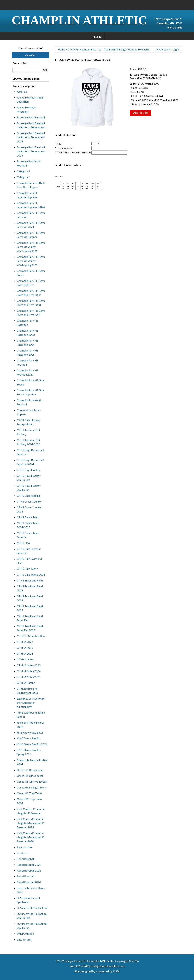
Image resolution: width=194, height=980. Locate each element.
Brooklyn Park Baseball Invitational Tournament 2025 (31, 151)
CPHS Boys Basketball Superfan (30, 452)
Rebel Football (25, 876)
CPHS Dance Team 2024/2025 (28, 525)
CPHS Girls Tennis (28, 569)
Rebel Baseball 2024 (29, 865)
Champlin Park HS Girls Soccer (31, 382)
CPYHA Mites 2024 (29, 671)
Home (97, 36)
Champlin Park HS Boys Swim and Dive (31, 283)
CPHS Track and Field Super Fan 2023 (30, 628)
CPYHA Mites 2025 (29, 677)
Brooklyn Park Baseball (31, 117)
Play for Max (24, 847)
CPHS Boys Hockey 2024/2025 (29, 488)
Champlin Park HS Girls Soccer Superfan (31, 392)
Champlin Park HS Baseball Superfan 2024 (31, 205)
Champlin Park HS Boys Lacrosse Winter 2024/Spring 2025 (31, 261)
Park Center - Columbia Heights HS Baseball (31, 811)
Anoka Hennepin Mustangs (27, 109)
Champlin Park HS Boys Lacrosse (31, 215)
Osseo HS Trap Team (29, 793)
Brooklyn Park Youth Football (29, 163)
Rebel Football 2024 (29, 882)
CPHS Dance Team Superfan (28, 535)
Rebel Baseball (26, 859)
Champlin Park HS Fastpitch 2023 (28, 333)
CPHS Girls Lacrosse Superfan (29, 551)
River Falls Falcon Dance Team (31, 890)
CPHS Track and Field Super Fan (30, 618)
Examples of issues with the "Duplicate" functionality (31, 703)
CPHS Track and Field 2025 (30, 608)
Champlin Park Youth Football (29, 402)
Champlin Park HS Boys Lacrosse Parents (31, 235)
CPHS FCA (23, 543)
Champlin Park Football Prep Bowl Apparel (31, 185)
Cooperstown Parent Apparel (29, 412)
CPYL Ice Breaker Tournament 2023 (27, 691)
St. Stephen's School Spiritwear (28, 900)
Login (176, 49)
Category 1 (23, 171)
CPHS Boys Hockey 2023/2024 (29, 478)
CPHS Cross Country (29, 501)
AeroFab (22, 92)
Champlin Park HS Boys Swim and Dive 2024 (31, 313)
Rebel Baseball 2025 (29, 870)
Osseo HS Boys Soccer (30, 770)
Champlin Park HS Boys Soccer (31, 273)
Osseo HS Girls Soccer (30, 776)
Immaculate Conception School (31, 715)
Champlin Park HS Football (28, 362)
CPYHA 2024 (25, 653)
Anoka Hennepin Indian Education (30, 99)
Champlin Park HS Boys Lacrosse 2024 (31, 225)
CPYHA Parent (26, 683)
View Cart (31, 55)
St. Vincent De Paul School (32, 908)
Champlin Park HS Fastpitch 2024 (28, 342)
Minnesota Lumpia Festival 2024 (33, 762)
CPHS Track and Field (30, 580)
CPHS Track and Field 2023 (30, 588)
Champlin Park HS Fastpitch (28, 323)
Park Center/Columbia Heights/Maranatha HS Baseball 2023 (31, 823)
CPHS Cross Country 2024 (29, 509)
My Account (163, 49)
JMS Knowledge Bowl (30, 732)
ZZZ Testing (24, 939)
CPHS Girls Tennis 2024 (31, 575)
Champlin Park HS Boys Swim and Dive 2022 (31, 293)
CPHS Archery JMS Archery (28, 432)
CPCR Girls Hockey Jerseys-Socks (28, 422)
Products (22, 853)
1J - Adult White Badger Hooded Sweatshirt (125, 49)
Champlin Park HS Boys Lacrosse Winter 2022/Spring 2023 (31, 247)
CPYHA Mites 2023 (29, 665)
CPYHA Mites (25, 659)
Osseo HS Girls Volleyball (32, 782)
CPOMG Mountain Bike (31, 636)
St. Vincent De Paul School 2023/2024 (32, 916)
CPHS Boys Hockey (29, 470)
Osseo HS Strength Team (31, 787)
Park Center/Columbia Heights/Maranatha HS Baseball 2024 (31, 837)
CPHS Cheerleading (28, 496)
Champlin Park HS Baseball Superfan (28, 195)
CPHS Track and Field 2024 (30, 598)
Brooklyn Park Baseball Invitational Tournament (31, 125)
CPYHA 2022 (25, 642)
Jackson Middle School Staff (30, 725)
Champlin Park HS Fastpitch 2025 (28, 352)
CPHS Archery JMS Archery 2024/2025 (28, 442)
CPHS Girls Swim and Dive (29, 561)
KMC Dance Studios (29, 738)
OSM (116, 971)
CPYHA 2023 (25, 648)
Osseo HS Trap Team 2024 (29, 801)
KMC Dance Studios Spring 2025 (29, 752)
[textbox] (27, 70)
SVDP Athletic (25, 934)
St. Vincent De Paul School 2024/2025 (32, 926)
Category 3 (23, 177)
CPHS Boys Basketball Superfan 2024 (30, 462)
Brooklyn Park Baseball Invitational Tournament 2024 (31, 137)
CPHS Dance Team (28, 517)
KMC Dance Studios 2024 (32, 744)
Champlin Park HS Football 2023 (28, 372)
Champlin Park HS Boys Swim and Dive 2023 (31, 303)
